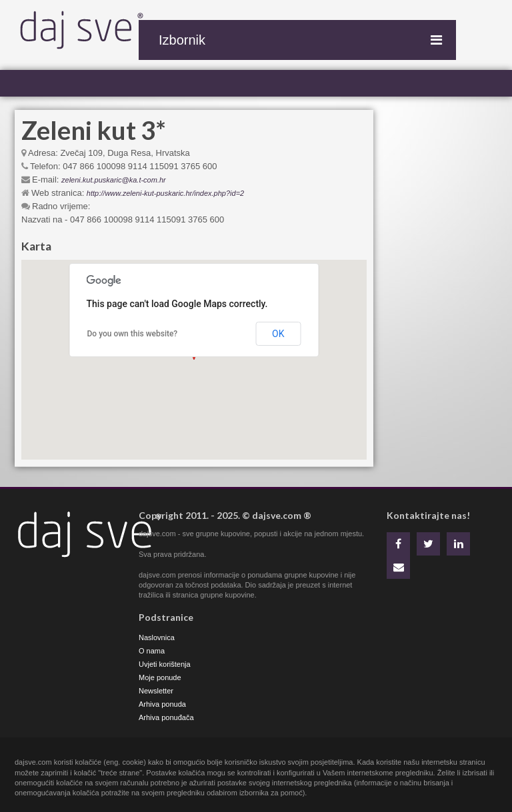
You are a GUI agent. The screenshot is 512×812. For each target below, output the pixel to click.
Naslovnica (157, 637)
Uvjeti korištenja (165, 664)
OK (278, 334)
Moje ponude (160, 677)
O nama (152, 651)
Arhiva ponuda (162, 704)
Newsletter (156, 691)
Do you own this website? (133, 334)
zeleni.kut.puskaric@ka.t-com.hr (114, 180)
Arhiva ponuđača (166, 717)
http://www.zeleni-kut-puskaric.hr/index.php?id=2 (165, 193)
